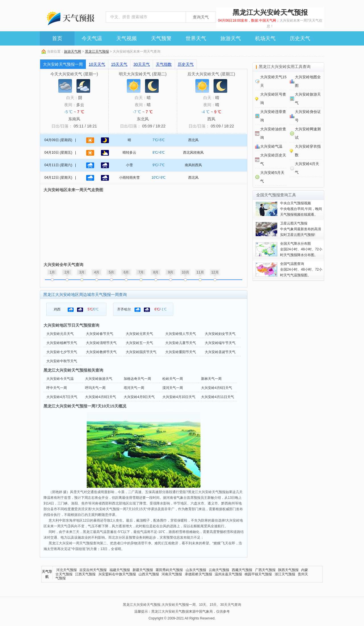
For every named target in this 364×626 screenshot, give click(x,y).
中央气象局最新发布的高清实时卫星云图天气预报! (301, 229)
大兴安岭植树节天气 (62, 343)
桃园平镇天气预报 (258, 574)
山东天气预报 (196, 570)
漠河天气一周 (173, 388)
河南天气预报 (172, 574)
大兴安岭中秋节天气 (62, 361)
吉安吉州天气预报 (93, 570)
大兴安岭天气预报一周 (63, 64)
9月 (171, 272)
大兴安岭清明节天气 (101, 343)
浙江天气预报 (285, 574)
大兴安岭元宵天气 (139, 334)
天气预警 (161, 38)
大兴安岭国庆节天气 (141, 352)
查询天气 (201, 17)
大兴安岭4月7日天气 (62, 397)
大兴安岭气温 (271, 146)
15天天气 (119, 64)
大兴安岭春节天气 (100, 334)
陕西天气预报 (288, 570)
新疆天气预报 (143, 570)
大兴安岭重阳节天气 (181, 352)
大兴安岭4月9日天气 (139, 397)
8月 (156, 272)
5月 (112, 272)
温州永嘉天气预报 (228, 574)
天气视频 (127, 38)
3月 (82, 272)
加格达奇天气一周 (137, 379)
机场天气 (265, 38)
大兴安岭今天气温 (60, 379)
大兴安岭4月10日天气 (179, 397)
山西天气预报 (149, 574)
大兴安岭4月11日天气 (218, 397)
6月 (126, 272)
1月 (52, 272)
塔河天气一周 (134, 388)
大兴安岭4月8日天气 (101, 397)
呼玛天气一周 (95, 388)
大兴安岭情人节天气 (181, 334)
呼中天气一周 (57, 388)
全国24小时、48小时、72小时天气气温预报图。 (301, 269)
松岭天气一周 (173, 379)
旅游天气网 (73, 52)
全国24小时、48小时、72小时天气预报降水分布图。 (301, 249)
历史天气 (300, 38)
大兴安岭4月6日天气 (217, 388)
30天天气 (142, 64)
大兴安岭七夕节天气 (62, 352)
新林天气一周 (211, 379)
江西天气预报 (85, 574)
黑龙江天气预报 (97, 52)
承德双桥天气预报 (198, 574)
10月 (185, 272)
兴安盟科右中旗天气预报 (117, 574)
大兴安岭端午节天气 (220, 343)
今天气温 (92, 38)
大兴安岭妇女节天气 (220, 334)
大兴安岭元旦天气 (60, 334)
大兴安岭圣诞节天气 (220, 352)
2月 (67, 272)
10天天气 (97, 64)
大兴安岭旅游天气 (99, 379)
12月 (215, 272)
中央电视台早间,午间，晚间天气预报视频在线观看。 (301, 209)
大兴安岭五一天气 (139, 343)
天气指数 (164, 64)
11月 (200, 272)
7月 (141, 272)
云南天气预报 (219, 570)
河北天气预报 (67, 570)
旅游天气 (231, 38)
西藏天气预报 (242, 570)
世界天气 (196, 38)
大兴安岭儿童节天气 (181, 343)
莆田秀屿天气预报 (169, 570)
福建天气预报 (120, 570)
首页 (57, 38)
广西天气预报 (265, 570)
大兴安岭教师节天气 (101, 352)
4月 (97, 272)
